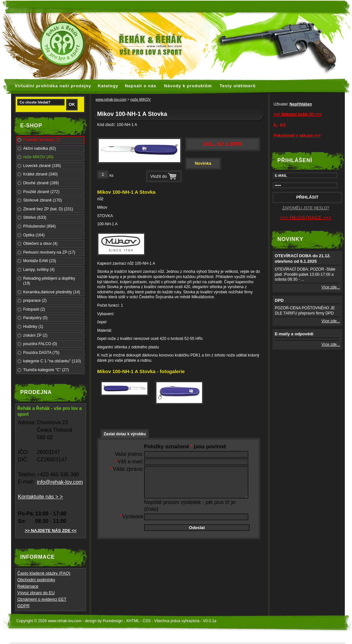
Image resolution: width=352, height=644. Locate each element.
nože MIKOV (140, 99)
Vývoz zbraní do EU (36, 593)
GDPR (23, 606)
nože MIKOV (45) (38, 157)
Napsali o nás (141, 86)
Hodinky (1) (33, 327)
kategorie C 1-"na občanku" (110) (52, 361)
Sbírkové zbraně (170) (43, 200)
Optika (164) (34, 235)
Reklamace (28, 586)
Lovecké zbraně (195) (42, 166)
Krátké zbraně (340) (40, 174)
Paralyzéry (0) (35, 318)
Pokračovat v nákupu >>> (297, 135)
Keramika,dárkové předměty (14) (52, 292)
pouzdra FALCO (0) (40, 344)
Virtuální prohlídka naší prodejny (53, 86)
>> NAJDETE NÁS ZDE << (51, 531)
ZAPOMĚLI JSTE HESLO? (306, 208)
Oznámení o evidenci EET (42, 599)
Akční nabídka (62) (40, 148)
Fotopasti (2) (34, 309)
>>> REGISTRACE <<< (306, 217)
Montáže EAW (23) (40, 261)
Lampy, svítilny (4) (39, 270)
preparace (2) (35, 301)
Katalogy (108, 86)
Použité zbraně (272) (41, 192)
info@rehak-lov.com (60, 482)
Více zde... (331, 287)
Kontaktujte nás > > (40, 497)
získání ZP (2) (35, 335)
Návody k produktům (188, 86)
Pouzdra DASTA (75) (41, 353)
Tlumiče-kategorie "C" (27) (46, 370)
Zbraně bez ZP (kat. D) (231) (48, 209)
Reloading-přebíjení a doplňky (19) (49, 281)
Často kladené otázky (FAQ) (44, 573)
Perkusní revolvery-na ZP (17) (49, 252)
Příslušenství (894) (39, 226)
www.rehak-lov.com (111, 99)
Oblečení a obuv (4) (40, 244)
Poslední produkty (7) (42, 140)
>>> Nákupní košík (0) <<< (298, 114)
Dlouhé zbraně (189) (41, 183)
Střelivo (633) (35, 217)
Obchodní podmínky (36, 580)
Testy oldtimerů (238, 86)
